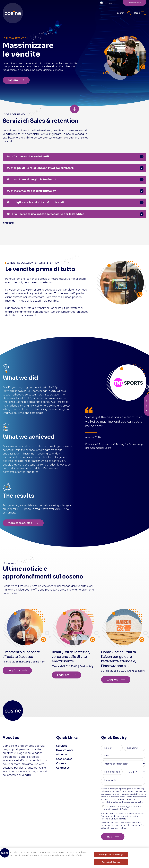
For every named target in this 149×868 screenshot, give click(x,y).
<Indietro (8, 223)
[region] (74, 858)
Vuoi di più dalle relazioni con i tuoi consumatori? (41, 168)
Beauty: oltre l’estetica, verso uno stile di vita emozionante (71, 657)
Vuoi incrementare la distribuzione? (31, 191)
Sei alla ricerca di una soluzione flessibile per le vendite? (46, 214)
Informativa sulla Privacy (114, 819)
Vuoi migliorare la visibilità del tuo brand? (36, 202)
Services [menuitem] (62, 746)
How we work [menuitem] (65, 750)
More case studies (20, 523)
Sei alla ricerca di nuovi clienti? (28, 157)
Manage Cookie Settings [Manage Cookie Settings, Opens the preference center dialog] (111, 854)
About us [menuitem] (62, 754)
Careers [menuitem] (61, 763)
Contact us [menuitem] (63, 768)
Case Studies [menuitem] (64, 759)
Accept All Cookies (111, 862)
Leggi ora (14, 670)
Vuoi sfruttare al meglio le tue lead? (31, 180)
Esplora (13, 80)
